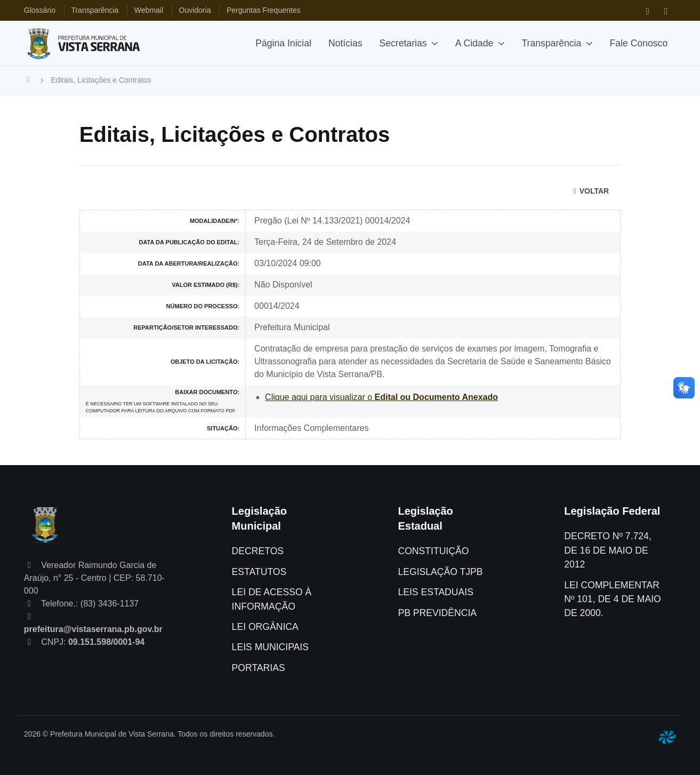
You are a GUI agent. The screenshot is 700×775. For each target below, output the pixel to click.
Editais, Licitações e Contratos (101, 80)
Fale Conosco (639, 43)
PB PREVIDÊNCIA (437, 613)
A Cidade (474, 43)
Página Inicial (283, 43)
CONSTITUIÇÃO (433, 551)
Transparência (552, 43)
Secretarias (403, 43)
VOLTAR (589, 191)
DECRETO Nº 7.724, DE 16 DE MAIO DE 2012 (608, 550)
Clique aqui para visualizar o (381, 397)
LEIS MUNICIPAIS (270, 647)
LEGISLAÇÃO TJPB (440, 572)
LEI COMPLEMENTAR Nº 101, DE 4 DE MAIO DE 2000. (612, 599)
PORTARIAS (259, 668)
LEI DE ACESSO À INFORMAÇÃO (272, 599)
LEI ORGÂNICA (265, 627)
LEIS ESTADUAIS (435, 592)
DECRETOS (258, 551)
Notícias (345, 43)
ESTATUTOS (259, 572)
